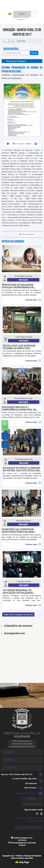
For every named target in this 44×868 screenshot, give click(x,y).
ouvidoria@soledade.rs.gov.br (26, 793)
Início (5, 41)
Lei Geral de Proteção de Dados (29, 828)
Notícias (13, 41)
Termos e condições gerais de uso (29, 818)
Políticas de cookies (35, 821)
